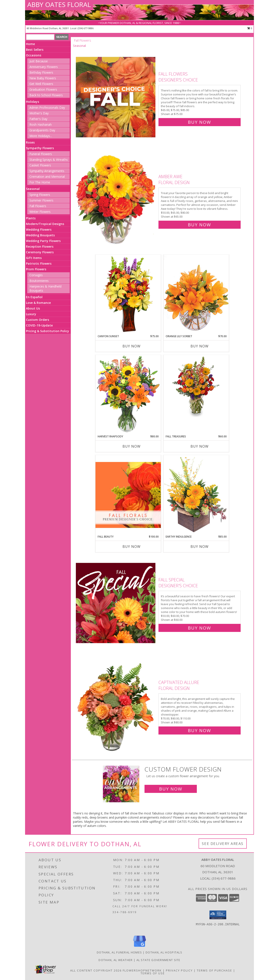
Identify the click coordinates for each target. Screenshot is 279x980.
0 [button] (250, 28)
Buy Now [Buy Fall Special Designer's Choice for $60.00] (199, 628)
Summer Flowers (41, 200)
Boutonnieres (39, 281)
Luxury (31, 314)
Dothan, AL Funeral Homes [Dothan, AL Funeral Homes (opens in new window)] (119, 952)
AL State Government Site (158, 960)
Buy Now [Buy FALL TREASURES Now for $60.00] (200, 446)
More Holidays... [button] (41, 136)
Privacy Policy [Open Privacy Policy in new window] (179, 970)
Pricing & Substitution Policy (48, 331)
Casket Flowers (40, 165)
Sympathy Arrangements (47, 171)
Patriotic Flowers (39, 263)
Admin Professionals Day (47, 107)
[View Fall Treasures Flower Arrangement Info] (196, 386)
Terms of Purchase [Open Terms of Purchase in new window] (214, 970)
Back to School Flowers (46, 95)
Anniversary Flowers (44, 67)
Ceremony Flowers (40, 252)
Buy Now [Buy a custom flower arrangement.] (171, 789)
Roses (30, 142)
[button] (218, 915)
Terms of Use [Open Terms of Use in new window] (153, 973)
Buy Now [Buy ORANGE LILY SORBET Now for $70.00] (200, 346)
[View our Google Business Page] (139, 947)
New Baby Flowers (43, 78)
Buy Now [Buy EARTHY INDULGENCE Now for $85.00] (200, 547)
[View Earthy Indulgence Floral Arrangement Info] (196, 495)
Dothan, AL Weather (116, 960)
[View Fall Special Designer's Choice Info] (116, 603)
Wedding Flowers (39, 229)
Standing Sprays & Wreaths (49, 160)
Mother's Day (39, 113)
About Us (33, 308)
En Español (34, 297)
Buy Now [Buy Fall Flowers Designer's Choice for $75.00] (199, 122)
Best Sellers (35, 50)
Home (30, 44)
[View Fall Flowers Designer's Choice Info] (116, 97)
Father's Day (38, 119)
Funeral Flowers (41, 154)
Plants (31, 218)
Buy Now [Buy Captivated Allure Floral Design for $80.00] (199, 730)
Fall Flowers (38, 206)
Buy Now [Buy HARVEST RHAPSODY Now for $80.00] (132, 446)
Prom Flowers (36, 269)
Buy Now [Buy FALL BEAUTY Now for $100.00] (132, 547)
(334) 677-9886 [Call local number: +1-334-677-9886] (86, 28)
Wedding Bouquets (40, 235)
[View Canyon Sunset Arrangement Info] (128, 294)
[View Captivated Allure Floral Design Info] (116, 705)
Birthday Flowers (41, 72)
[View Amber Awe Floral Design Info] (116, 200)
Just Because (39, 61)
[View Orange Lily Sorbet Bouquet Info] (196, 294)
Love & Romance (38, 303)
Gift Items (34, 258)
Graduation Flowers (43, 89)
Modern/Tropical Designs (45, 224)
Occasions (34, 55)
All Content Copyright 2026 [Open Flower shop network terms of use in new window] (96, 970)
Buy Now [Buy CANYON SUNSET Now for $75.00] (132, 346)
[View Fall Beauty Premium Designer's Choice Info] (128, 495)
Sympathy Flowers (40, 148)
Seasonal (33, 189)
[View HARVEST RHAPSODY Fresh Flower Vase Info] (128, 395)
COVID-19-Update (39, 325)
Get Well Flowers (41, 84)
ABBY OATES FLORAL (59, 4)
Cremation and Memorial (47, 177)
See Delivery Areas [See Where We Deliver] (223, 844)
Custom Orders (37, 320)
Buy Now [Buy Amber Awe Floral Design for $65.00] (199, 225)
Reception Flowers (40, 246)
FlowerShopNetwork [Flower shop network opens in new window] (142, 970)
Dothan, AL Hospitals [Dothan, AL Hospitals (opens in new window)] (164, 952)
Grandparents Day (42, 130)
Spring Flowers (40, 195)
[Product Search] (40, 37)
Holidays (32, 102)
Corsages (36, 275)
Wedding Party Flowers (43, 241)
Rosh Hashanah (41, 124)
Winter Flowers (40, 212)
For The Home (40, 182)
